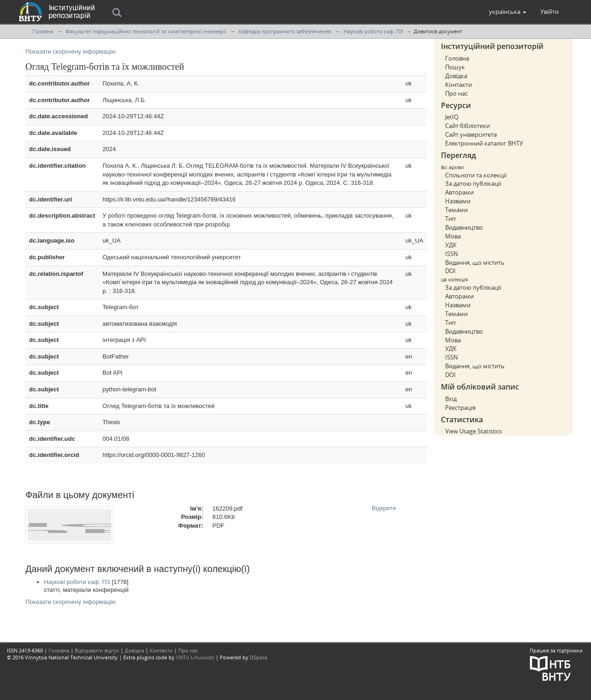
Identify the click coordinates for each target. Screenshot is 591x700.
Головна (43, 31)
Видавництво (464, 227)
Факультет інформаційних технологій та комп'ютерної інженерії (146, 31)
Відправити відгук (97, 650)
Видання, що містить (475, 262)
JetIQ (452, 117)
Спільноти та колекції (476, 175)
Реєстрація (460, 408)
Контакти (458, 85)
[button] (508, 12)
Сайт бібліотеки (467, 126)
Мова (453, 236)
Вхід (451, 399)
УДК (451, 245)
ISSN (452, 254)
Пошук (455, 67)
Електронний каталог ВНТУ (484, 143)
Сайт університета (471, 134)
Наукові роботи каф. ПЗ (373, 31)
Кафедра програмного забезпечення (285, 31)
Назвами (458, 201)
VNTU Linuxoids (195, 657)
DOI (450, 271)
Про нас (456, 93)
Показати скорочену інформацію (71, 52)
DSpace (259, 657)
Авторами (459, 192)
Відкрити (384, 508)
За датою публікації (473, 183)
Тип (450, 219)
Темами (456, 210)
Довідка (456, 76)
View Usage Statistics (473, 431)
